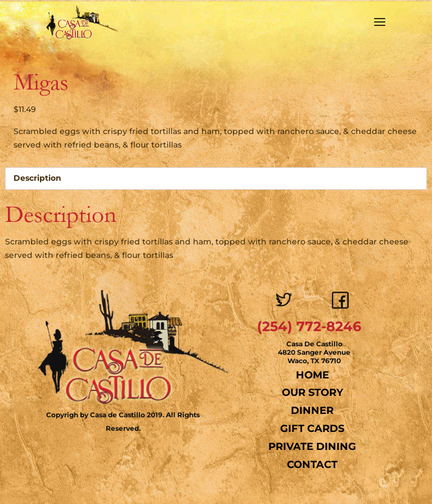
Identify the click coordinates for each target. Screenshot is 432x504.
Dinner (312, 411)
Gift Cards (312, 429)
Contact (312, 465)
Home (312, 375)
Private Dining (312, 447)
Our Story (312, 393)
